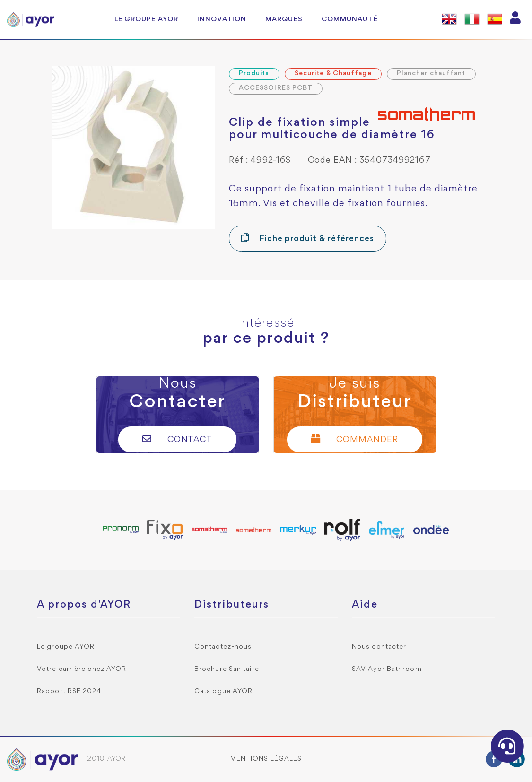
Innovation (222, 19)
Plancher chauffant (431, 74)
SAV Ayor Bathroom (387, 669)
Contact (178, 439)
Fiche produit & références (308, 238)
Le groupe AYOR (146, 19)
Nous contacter (379, 647)
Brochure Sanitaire (227, 669)
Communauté (350, 19)
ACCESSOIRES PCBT (276, 88)
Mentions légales (266, 759)
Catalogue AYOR (223, 691)
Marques (284, 19)
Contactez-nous (223, 647)
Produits (254, 74)
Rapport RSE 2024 (69, 691)
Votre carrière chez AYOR (82, 669)
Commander (355, 439)
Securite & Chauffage (333, 74)
